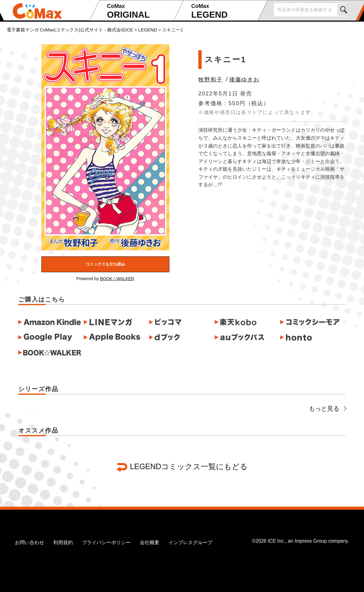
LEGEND (223, 11)
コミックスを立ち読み (105, 264)
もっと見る (327, 408)
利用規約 (63, 542)
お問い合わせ (30, 542)
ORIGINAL (138, 11)
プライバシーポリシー (106, 542)
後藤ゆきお (244, 80)
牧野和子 (210, 80)
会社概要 (150, 542)
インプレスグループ (190, 542)
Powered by (105, 279)
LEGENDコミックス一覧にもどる (189, 466)
